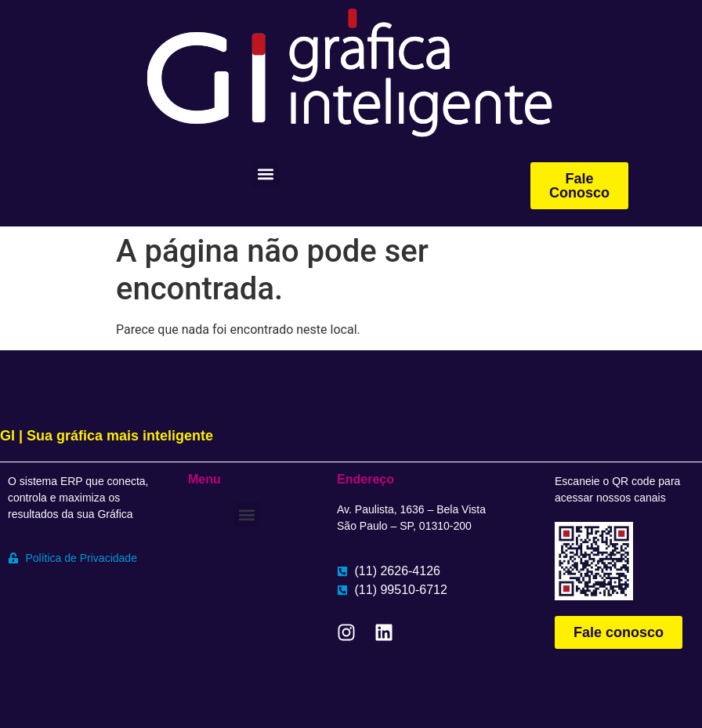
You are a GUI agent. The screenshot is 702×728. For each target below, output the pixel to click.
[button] (265, 174)
